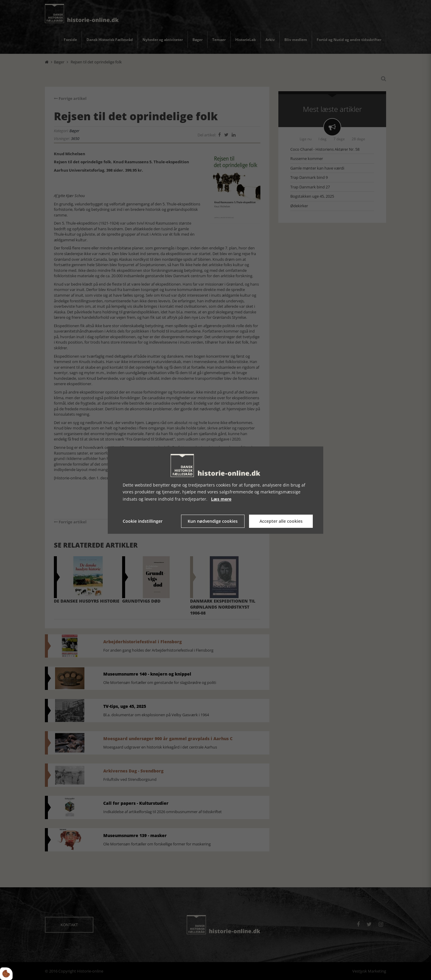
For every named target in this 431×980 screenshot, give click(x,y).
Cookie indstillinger (143, 521)
